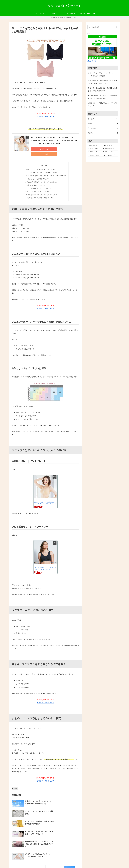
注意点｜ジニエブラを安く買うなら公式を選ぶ (42, 189)
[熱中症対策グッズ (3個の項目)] (110, 149)
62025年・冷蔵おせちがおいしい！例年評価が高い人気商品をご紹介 (102, 97)
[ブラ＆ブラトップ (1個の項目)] (111, 155)
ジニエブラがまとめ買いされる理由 (38, 186)
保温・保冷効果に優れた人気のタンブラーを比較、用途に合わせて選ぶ (103, 82)
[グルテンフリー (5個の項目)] (95, 149)
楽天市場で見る (40, 149)
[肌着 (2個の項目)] (105, 152)
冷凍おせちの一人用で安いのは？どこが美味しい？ (103, 105)
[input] (103, 27)
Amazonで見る (58, 149)
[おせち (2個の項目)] (99, 152)
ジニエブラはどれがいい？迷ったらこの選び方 (42, 177)
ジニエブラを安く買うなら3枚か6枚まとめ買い (44, 168)
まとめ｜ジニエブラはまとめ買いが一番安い (41, 192)
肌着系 (15, 783)
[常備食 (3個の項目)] (91, 152)
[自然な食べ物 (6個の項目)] (111, 145)
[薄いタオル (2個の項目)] (114, 152)
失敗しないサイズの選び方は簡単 (39, 174)
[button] (116, 27)
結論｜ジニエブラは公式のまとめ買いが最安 (41, 165)
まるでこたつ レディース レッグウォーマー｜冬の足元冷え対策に (102, 74)
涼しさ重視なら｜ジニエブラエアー (40, 183)
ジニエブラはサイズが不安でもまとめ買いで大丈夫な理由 (47, 171)
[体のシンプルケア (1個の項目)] (95, 155)
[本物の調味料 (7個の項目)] (95, 145)
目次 (43, 160)
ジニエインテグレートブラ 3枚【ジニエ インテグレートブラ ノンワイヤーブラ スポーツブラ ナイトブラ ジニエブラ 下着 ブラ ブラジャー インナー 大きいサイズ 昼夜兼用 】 (54, 141)
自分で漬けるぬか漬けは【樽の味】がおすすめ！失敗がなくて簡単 (103, 89)
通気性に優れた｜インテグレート (39, 180)
